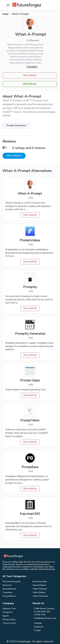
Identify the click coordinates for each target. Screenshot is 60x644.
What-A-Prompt (30, 193)
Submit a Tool (9, 609)
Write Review (30, 84)
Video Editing (39, 592)
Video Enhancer (40, 589)
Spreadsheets (9, 589)
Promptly (30, 287)
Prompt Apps (30, 380)
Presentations (9, 596)
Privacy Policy (9, 619)
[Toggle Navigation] (8, 5)
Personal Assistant (11, 581)
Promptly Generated (30, 334)
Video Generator (41, 596)
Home (5, 14)
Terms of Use (9, 623)
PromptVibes (30, 420)
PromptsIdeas (30, 240)
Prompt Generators (16, 126)
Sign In (6, 616)
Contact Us (8, 612)
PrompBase (30, 467)
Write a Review (14, 156)
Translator (8, 592)
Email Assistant (40, 581)
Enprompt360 (30, 514)
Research (7, 585)
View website (30, 75)
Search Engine (39, 585)
